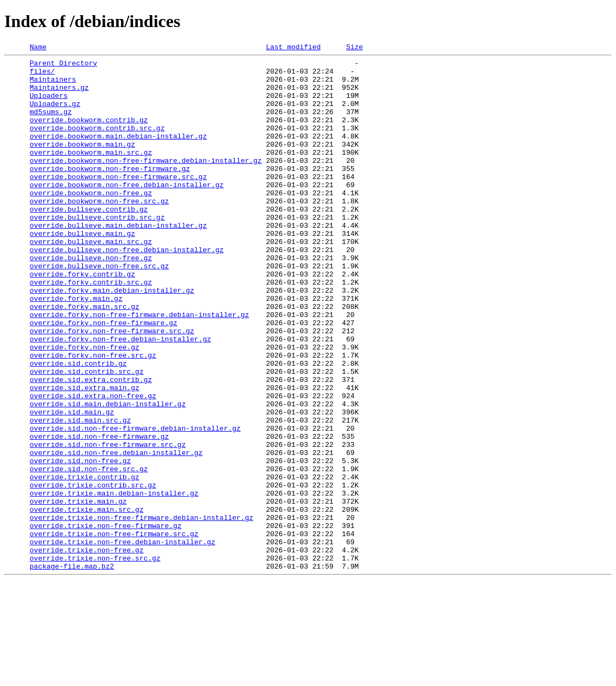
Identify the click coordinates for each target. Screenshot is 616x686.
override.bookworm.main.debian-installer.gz (118, 154)
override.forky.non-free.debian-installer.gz (120, 397)
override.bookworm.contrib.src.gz (97, 144)
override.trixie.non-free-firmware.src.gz (114, 631)
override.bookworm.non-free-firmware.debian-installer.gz (146, 183)
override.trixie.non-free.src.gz (95, 660)
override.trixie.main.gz (78, 592)
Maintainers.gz (59, 95)
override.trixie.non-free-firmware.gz (106, 621)
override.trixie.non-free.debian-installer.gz (122, 641)
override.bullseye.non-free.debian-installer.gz (127, 290)
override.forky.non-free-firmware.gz (104, 378)
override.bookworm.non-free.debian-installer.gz (127, 212)
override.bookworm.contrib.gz (89, 134)
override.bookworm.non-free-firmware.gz (110, 193)
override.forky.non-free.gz (85, 407)
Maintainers (53, 85)
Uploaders (49, 105)
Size (355, 48)
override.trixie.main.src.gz (87, 602)
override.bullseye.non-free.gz (91, 300)
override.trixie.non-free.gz (87, 650)
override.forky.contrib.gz (82, 319)
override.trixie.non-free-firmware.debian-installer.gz (141, 611)
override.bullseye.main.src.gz (91, 280)
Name (38, 48)
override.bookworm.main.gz (82, 163)
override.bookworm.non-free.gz (91, 222)
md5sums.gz (51, 124)
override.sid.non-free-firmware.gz (99, 514)
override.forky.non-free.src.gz (93, 417)
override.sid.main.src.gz (80, 494)
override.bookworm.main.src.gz (91, 173)
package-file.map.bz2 (72, 670)
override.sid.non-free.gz (80, 543)
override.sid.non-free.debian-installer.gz (116, 533)
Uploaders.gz (55, 115)
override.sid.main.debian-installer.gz (108, 475)
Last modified (293, 48)
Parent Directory (64, 66)
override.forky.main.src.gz (85, 358)
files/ (42, 76)
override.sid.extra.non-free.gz (93, 465)
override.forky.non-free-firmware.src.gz (112, 387)
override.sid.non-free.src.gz (89, 553)
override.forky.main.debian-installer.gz (112, 339)
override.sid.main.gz (72, 485)
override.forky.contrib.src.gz (91, 329)
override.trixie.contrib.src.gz (93, 572)
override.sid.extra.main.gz (85, 456)
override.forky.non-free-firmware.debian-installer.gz (140, 368)
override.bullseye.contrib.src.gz (97, 251)
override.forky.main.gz (76, 348)
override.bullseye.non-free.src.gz (99, 309)
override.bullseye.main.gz (82, 271)
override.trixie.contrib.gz (85, 563)
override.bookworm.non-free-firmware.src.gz (118, 202)
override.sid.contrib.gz (78, 426)
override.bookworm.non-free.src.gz (99, 232)
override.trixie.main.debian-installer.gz (114, 582)
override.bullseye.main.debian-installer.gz (118, 261)
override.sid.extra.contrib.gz (91, 446)
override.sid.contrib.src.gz (87, 436)
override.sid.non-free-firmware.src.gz (108, 524)
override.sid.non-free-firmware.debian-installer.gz (135, 504)
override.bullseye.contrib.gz (89, 241)
